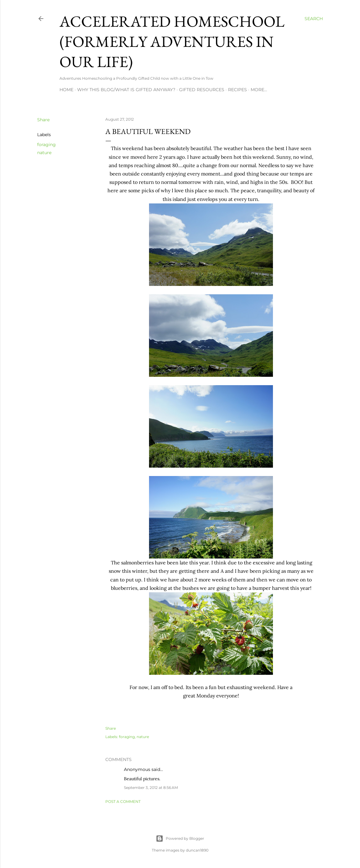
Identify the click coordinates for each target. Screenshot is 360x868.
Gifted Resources (202, 90)
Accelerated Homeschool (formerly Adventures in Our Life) (172, 41)
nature (44, 153)
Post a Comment (123, 801)
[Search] (314, 19)
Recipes (237, 90)
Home (66, 90)
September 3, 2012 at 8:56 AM (151, 788)
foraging (46, 145)
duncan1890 (197, 850)
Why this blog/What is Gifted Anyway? (126, 90)
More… (259, 90)
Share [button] (43, 120)
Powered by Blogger (180, 839)
